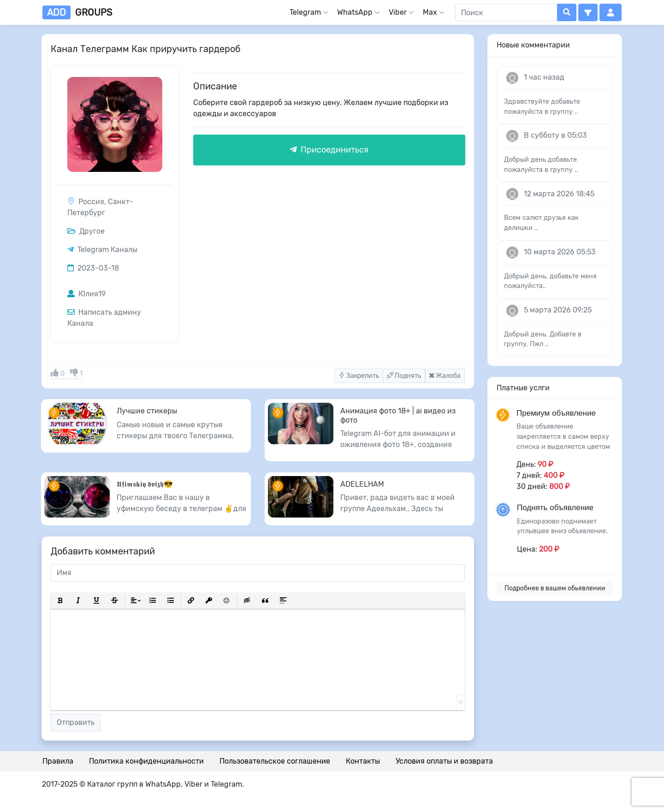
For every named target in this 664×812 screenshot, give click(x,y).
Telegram (305, 12)
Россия (91, 202)
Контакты (363, 761)
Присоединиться (329, 150)
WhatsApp (355, 12)
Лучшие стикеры (147, 411)
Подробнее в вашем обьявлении (555, 588)
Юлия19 (86, 294)
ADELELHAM (362, 484)
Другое (86, 231)
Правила (58, 761)
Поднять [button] (404, 376)
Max (430, 12)
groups (77, 12)
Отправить (76, 722)
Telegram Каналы (107, 250)
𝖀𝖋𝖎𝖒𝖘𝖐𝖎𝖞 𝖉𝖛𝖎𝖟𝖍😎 (145, 484)
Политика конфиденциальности (146, 761)
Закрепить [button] (359, 376)
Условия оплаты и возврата (444, 761)
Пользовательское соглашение (275, 761)
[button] (588, 12)
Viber (398, 12)
